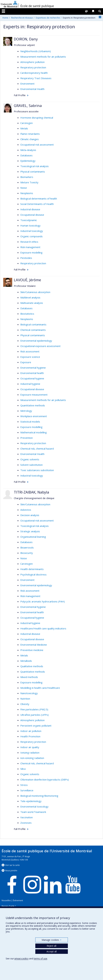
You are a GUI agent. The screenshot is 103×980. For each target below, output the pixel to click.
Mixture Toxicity (29, 182)
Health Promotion (30, 736)
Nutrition (25, 699)
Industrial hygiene (30, 384)
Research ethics (29, 242)
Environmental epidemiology (36, 341)
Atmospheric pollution (32, 62)
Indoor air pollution (31, 731)
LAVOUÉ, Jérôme (27, 280)
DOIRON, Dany (26, 39)
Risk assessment (30, 351)
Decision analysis (30, 515)
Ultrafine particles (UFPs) (34, 715)
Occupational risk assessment (37, 145)
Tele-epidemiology (31, 801)
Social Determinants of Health (37, 204)
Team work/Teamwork (33, 812)
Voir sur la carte (12, 865)
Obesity (25, 704)
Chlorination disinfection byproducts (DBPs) (45, 780)
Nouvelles (6, 900)
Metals (24, 128)
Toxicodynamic (29, 220)
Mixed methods (29, 677)
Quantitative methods (33, 405)
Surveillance (27, 790)
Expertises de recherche (48, 18)
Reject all (51, 946)
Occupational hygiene (32, 378)
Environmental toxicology (34, 807)
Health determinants (32, 569)
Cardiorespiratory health (34, 73)
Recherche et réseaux (22, 18)
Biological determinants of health (39, 199)
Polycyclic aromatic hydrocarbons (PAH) (43, 601)
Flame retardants (30, 134)
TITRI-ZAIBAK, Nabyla (31, 492)
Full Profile (20, 95)
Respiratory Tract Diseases (36, 78)
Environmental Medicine (34, 645)
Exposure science (30, 357)
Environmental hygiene (33, 368)
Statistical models (30, 422)
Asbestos (26, 510)
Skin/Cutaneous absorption (35, 292)
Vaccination (27, 817)
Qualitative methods (32, 666)
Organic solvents (30, 459)
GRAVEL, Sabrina (28, 105)
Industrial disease (30, 209)
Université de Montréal (9, 4)
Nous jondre (11, 871)
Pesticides (26, 258)
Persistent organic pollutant (36, 726)
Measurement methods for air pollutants (43, 57)
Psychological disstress (33, 574)
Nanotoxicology (29, 693)
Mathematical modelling (34, 432)
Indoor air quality (30, 747)
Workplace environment (34, 416)
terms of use (40, 958)
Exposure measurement (34, 395)
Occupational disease (32, 215)
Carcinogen (27, 123)
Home (5, 18)
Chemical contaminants (33, 330)
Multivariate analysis (32, 303)
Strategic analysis (30, 531)
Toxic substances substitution (37, 470)
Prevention (27, 438)
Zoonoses (26, 823)
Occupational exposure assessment (40, 346)
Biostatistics (27, 314)
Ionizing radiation (30, 753)
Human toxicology (30, 225)
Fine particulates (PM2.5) (34, 709)
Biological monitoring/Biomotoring (39, 796)
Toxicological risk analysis (34, 166)
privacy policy (21, 958)
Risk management (30, 247)
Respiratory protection (33, 67)
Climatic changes (30, 139)
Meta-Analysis (28, 150)
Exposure (26, 362)
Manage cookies (51, 940)
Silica (23, 769)
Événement (18, 900)
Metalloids (26, 661)
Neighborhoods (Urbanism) (36, 51)
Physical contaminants (33, 172)
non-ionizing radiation (32, 758)
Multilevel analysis (30, 297)
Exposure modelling (31, 252)
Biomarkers (27, 177)
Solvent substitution (31, 465)
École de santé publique (37, 6)
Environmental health (32, 373)
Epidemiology (28, 161)
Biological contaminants (33, 324)
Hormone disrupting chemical (37, 118)
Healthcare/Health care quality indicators (43, 628)
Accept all (52, 951)
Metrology (26, 411)
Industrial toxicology (32, 231)
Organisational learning (33, 537)
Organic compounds (31, 236)
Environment (27, 84)
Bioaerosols (27, 547)
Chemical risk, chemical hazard (37, 449)
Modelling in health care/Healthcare (40, 688)
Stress (24, 785)
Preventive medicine (32, 650)
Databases (26, 155)
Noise (24, 188)
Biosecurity (27, 553)
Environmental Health (32, 89)
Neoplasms (27, 193)
